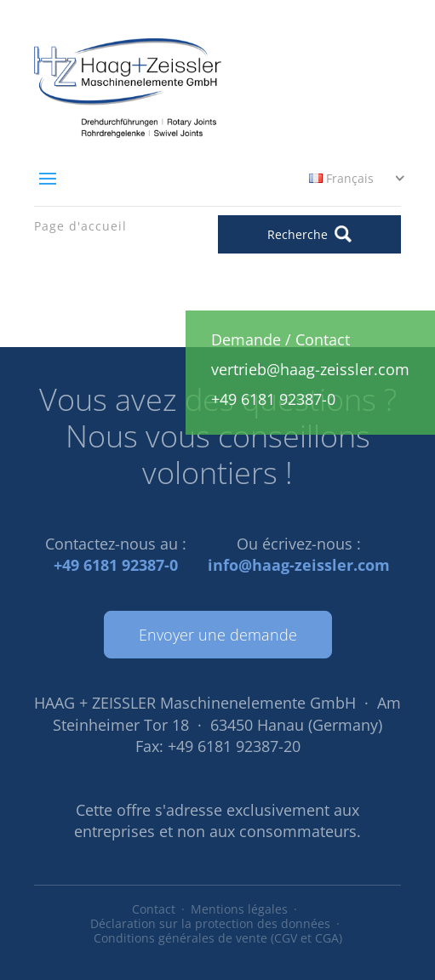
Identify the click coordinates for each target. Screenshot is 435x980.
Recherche (309, 234)
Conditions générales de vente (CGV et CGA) (218, 938)
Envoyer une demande (218, 635)
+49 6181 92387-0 (116, 565)
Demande (246, 339)
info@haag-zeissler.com (299, 565)
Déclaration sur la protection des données (210, 923)
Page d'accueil (80, 226)
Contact (154, 909)
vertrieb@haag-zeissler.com (310, 369)
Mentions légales (239, 909)
